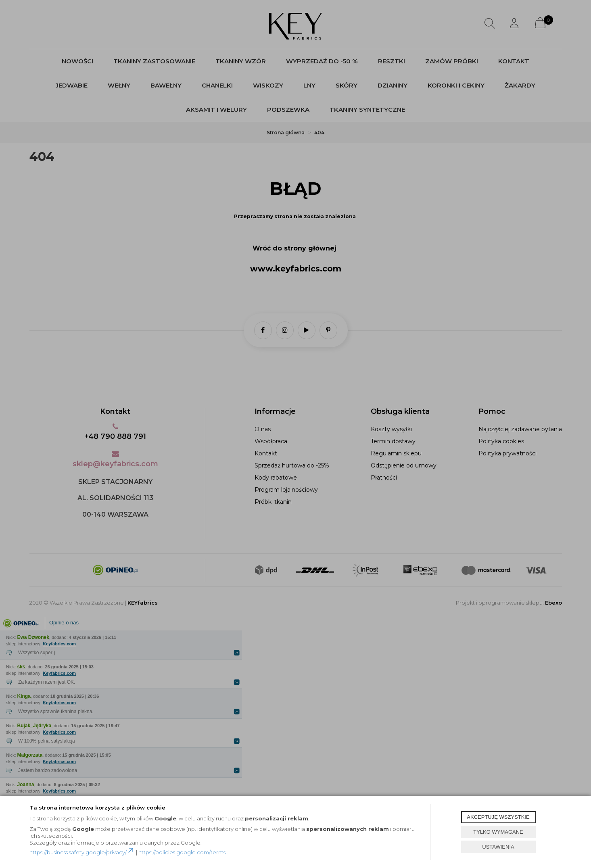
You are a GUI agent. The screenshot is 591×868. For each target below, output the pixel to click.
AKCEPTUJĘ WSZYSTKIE (498, 817)
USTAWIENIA (498, 847)
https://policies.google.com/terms (182, 852)
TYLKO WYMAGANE (498, 832)
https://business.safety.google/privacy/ (82, 852)
